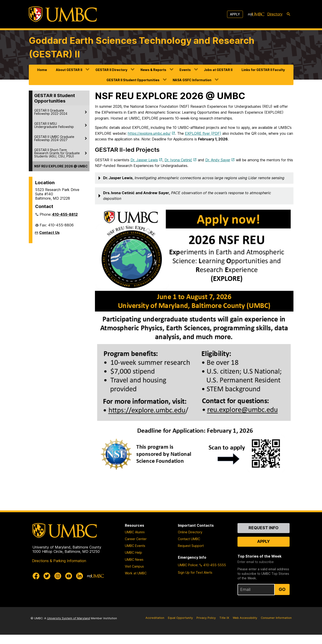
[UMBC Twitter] (47, 585)
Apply (235, 14)
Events (185, 70)
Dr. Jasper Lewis (144, 160)
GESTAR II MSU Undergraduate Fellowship (54, 125)
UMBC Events (135, 555)
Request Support (191, 555)
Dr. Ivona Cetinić (178, 160)
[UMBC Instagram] (58, 585)
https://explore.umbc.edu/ (149, 133)
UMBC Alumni (135, 541)
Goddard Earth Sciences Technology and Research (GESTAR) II (142, 47)
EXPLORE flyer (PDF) (203, 133)
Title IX (224, 627)
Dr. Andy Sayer (218, 160)
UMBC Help (133, 562)
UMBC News (134, 569)
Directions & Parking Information (59, 570)
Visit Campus (134, 576)
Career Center (136, 548)
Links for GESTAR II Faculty (263, 70)
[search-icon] (288, 14)
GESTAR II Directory (111, 70)
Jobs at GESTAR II (218, 70)
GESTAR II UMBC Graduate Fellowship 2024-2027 (54, 138)
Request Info (264, 537)
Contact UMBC (189, 548)
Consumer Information (276, 627)
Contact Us (49, 233)
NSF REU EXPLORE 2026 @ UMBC (61, 166)
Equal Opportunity (180, 627)
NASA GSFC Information (192, 80)
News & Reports (153, 70)
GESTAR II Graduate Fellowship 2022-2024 (51, 112)
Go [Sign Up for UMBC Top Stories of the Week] (282, 599)
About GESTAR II (69, 70)
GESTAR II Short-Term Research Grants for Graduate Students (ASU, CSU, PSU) (57, 153)
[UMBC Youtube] (69, 585)
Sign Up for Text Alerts (195, 582)
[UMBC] (63, 14)
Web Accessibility (245, 627)
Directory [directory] (275, 14)
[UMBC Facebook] (36, 585)
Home (42, 70)
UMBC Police (188, 574)
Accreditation (155, 627)
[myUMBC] (256, 14)
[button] (194, 178)
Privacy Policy (206, 627)
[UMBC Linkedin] (80, 585)
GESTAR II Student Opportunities (133, 80)
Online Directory (190, 541)
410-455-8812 (65, 214)
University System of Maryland (69, 628)
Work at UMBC (136, 582)
